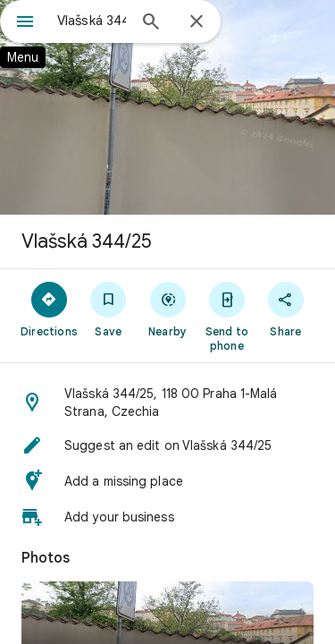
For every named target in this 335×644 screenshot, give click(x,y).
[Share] (286, 309)
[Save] (108, 309)
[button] (167, 402)
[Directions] (49, 309)
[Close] (197, 22)
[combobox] (92, 21)
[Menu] (25, 23)
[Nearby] (167, 309)
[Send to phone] (227, 316)
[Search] (151, 23)
